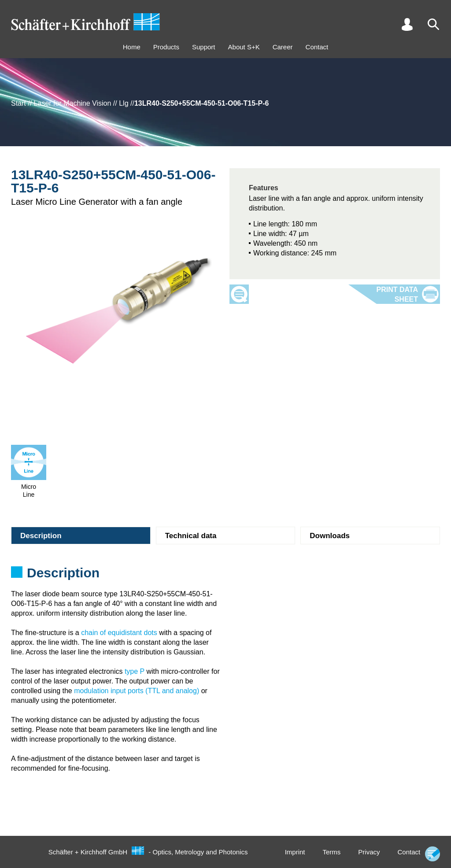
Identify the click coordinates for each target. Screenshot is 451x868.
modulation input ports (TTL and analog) (137, 691)
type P (135, 671)
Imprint (295, 852)
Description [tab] (41, 536)
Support (204, 47)
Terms (331, 852)
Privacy (369, 852)
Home (132, 47)
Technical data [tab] (191, 536)
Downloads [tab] (330, 536)
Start (18, 103)
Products (166, 47)
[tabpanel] (225, 576)
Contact (317, 47)
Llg (124, 103)
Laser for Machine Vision (73, 103)
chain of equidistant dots (119, 633)
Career (283, 47)
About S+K (244, 47)
